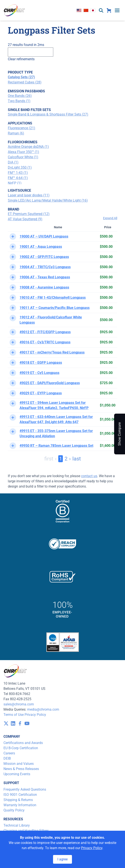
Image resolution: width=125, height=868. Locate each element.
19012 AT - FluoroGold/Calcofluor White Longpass (51, 320)
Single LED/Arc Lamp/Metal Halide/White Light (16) (48, 200)
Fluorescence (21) (22, 128)
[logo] (14, 10)
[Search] (31, 52)
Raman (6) (16, 133)
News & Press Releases (21, 769)
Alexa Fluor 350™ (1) (23, 152)
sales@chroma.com (19, 704)
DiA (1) (13, 162)
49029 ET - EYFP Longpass (41, 393)
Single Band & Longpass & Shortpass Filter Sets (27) (48, 114)
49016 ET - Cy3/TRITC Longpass (45, 342)
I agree (62, 859)
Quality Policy (14, 810)
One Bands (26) (20, 96)
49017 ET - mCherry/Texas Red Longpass (52, 352)
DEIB (7, 758)
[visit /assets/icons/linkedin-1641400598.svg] (13, 723)
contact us (89, 476)
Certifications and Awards (23, 743)
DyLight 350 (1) (20, 167)
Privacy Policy (35, 715)
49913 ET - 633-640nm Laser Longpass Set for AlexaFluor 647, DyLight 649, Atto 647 (56, 419)
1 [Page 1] (61, 459)
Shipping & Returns (18, 800)
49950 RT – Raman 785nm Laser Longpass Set (56, 446)
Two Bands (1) (19, 101)
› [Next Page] (70, 459)
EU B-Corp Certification (21, 748)
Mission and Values (19, 764)
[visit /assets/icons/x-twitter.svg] (6, 723)
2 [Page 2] (66, 459)
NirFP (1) (15, 183)
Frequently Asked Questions (25, 789)
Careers (9, 753)
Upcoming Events (17, 774)
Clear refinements (21, 59)
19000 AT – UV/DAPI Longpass (44, 236)
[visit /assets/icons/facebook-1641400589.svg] (20, 723)
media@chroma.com (43, 709)
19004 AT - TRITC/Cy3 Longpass (45, 267)
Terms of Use (14, 715)
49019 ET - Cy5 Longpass (39, 373)
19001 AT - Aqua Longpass (41, 247)
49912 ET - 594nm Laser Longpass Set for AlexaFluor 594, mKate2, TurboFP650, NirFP (54, 405)
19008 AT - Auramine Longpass (44, 287)
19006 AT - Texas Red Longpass (45, 277)
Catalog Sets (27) (21, 77)
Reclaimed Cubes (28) (25, 82)
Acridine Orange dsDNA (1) (28, 147)
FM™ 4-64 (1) (18, 178)
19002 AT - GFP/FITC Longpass (44, 257)
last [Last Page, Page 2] (77, 459)
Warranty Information (20, 805)
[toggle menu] (117, 10)
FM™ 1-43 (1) (18, 173)
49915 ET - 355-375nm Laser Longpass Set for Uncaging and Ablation (56, 433)
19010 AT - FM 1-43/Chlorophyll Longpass (53, 298)
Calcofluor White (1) (23, 157)
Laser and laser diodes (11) (29, 195)
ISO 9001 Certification (20, 795)
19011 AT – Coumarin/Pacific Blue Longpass (55, 308)
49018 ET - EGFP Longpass (41, 363)
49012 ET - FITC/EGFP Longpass (45, 332)
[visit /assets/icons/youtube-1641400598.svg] (27, 723)
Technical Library (17, 825)
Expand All (110, 218)
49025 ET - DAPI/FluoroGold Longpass (50, 383)
